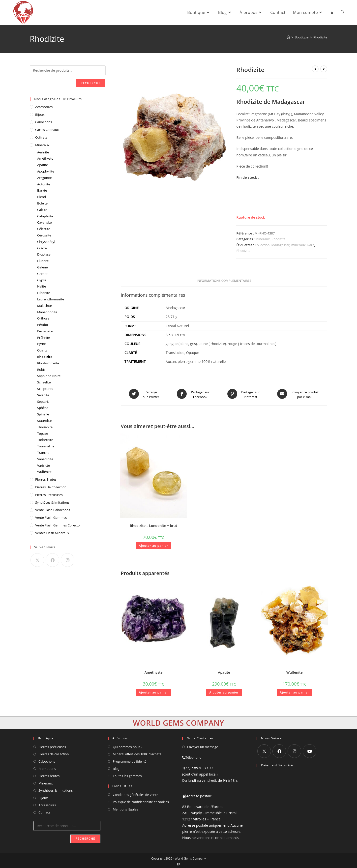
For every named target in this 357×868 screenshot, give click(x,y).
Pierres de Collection (51, 487)
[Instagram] (68, 560)
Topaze (43, 434)
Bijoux (40, 115)
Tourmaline (46, 446)
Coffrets (41, 137)
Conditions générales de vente (135, 793)
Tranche (43, 453)
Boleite (42, 203)
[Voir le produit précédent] (315, 69)
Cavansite (45, 222)
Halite (42, 286)
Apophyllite (46, 171)
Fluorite (43, 261)
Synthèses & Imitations (52, 502)
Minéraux (263, 239)
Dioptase (44, 254)
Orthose (43, 318)
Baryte (42, 190)
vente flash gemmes (51, 518)
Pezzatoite (45, 331)
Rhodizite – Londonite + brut (154, 524)
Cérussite (44, 235)
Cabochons (44, 122)
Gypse (42, 280)
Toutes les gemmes (127, 774)
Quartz (42, 350)
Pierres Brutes (46, 479)
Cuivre (42, 248)
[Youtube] (310, 749)
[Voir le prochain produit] (324, 69)
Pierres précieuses (52, 745)
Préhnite (44, 338)
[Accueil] (288, 37)
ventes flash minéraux (52, 533)
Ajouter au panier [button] (153, 544)
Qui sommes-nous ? (128, 745)
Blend (42, 197)
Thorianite (45, 427)
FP (178, 863)
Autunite (44, 184)
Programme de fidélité (130, 760)
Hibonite (44, 293)
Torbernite (45, 440)
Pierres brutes (49, 774)
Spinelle (43, 414)
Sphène (43, 408)
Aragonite (45, 178)
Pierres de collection (54, 752)
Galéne (43, 267)
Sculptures (45, 389)
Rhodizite (320, 37)
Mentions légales (125, 808)
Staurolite (45, 421)
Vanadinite (45, 459)
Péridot (43, 325)
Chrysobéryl (46, 242)
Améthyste (154, 671)
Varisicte (44, 465)
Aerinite (43, 152)
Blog (116, 767)
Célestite (44, 229)
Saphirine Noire (49, 376)
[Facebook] (52, 560)
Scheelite (44, 382)
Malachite (45, 306)
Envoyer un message (203, 745)
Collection (262, 245)
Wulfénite (295, 671)
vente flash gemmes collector (58, 525)
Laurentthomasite (51, 299)
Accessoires (44, 107)
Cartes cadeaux (47, 130)
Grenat (42, 274)
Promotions (47, 767)
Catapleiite (45, 216)
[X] (37, 560)
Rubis (41, 370)
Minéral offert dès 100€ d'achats (137, 752)
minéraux (298, 245)
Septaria (43, 402)
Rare (311, 245)
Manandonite (47, 312)
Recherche (91, 83)
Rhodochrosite (48, 363)
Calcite (42, 210)
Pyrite (42, 344)
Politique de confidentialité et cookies (141, 800)
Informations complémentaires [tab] (224, 281)
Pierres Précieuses (49, 495)
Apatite (224, 671)
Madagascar (281, 245)
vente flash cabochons (53, 510)
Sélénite (43, 395)
